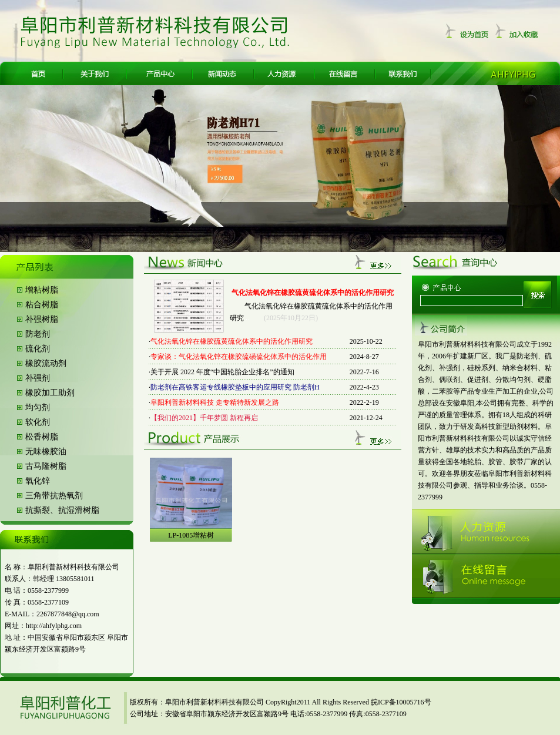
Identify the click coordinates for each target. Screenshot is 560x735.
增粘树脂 (42, 290)
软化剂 (38, 422)
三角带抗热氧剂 (54, 496)
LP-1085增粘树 (191, 535)
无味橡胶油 (46, 452)
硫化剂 (38, 349)
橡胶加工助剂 (50, 393)
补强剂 (38, 378)
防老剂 (38, 334)
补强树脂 (42, 319)
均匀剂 (38, 407)
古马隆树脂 (46, 466)
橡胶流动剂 (46, 363)
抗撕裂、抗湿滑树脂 (62, 510)
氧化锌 (38, 481)
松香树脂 (42, 437)
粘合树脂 (42, 305)
